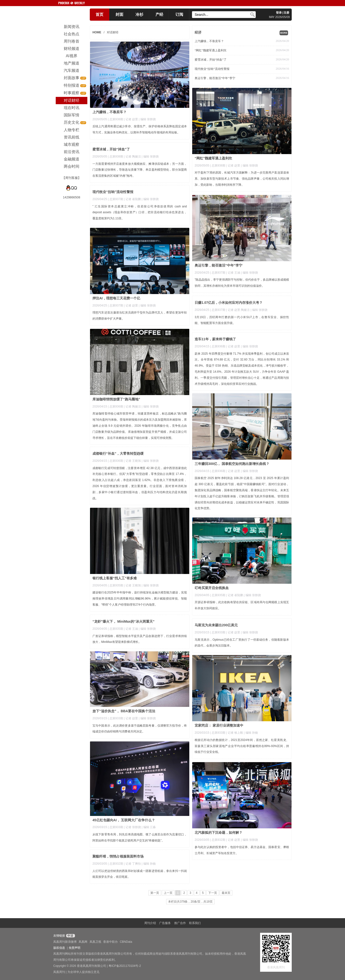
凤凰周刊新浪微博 (65, 942)
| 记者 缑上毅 (235, 733)
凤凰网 (83, 942)
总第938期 (116, 119)
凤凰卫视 (95, 942)
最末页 (226, 893)
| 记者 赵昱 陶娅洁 (238, 310)
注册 (286, 13)
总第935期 (116, 585)
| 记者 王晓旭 (133, 461)
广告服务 (165, 923)
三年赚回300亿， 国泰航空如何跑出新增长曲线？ (232, 464)
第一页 (155, 893)
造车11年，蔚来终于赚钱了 (215, 339)
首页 (100, 14)
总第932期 (218, 840)
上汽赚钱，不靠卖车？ (209, 41)
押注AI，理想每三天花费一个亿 (116, 298)
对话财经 (113, 32)
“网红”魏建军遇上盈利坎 (211, 50)
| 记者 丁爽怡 (133, 864)
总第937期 (116, 199)
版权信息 (59, 948)
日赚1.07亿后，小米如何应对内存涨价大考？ (229, 303)
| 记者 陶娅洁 (133, 157)
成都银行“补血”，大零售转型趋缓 (118, 453)
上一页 (168, 893)
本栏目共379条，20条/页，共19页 (190, 902)
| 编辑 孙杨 (251, 733)
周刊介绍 (150, 923)
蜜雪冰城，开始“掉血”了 (211, 60)
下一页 (213, 893)
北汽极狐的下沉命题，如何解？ (218, 832)
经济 (198, 32)
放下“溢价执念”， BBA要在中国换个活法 (124, 711)
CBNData (126, 942)
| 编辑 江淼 (149, 827)
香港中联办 (110, 942)
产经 (159, 14)
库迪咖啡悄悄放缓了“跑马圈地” (116, 399)
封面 (119, 14)
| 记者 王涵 (233, 273)
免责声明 (74, 948)
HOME (97, 32)
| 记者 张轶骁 (133, 827)
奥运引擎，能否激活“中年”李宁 (215, 78)
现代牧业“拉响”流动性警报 (212, 69)
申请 (70, 936)
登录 (279, 13)
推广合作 (180, 923)
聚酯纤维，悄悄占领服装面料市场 (118, 856)
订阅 (179, 14)
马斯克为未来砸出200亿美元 (216, 625)
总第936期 (116, 407)
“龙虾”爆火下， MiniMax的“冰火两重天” (123, 621)
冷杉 (139, 14)
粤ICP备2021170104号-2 (125, 966)
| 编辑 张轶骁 (147, 119)
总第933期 (218, 632)
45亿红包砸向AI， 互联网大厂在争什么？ (124, 820)
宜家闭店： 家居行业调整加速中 (219, 725)
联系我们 (195, 923)
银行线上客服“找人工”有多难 (115, 578)
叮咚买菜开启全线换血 (212, 588)
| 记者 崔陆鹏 (133, 199)
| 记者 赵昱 (131, 119)
